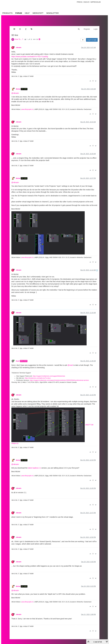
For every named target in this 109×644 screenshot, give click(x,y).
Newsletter (53, 13)
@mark (70, 363)
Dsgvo (87, 2)
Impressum (96, 2)
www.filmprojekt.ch (27, 107)
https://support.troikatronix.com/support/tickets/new (49, 374)
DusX (18, 359)
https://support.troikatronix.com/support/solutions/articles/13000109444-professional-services (59, 378)
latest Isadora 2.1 (34, 466)
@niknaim (15, 91)
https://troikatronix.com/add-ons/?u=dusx (38, 376)
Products (7, 13)
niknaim (19, 45)
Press (80, 2)
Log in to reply (92, 37)
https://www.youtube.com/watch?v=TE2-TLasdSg (30, 54)
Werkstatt (38, 13)
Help (27, 13)
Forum (19, 13)
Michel (18, 87)
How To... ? (19, 37)
